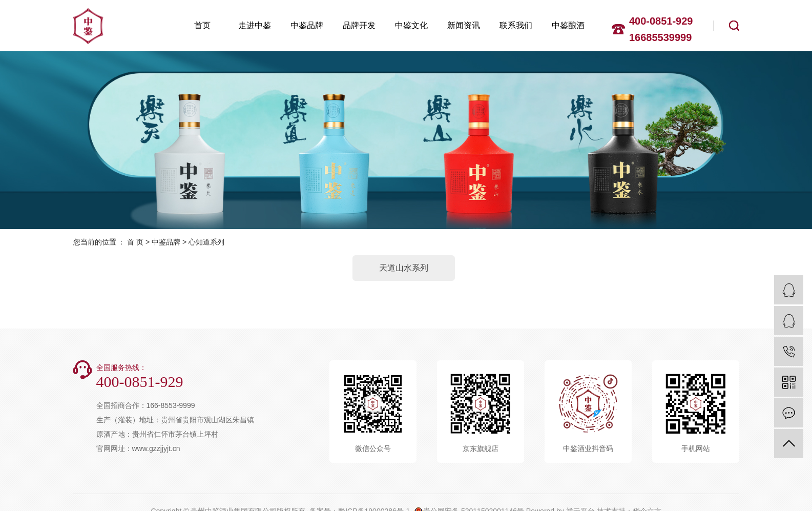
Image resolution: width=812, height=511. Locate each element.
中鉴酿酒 (568, 25)
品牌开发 (359, 25)
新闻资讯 (464, 25)
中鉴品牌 (307, 25)
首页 (202, 25)
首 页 (135, 242)
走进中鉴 (255, 25)
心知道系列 (206, 242)
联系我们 (516, 25)
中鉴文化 (411, 25)
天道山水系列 (404, 268)
